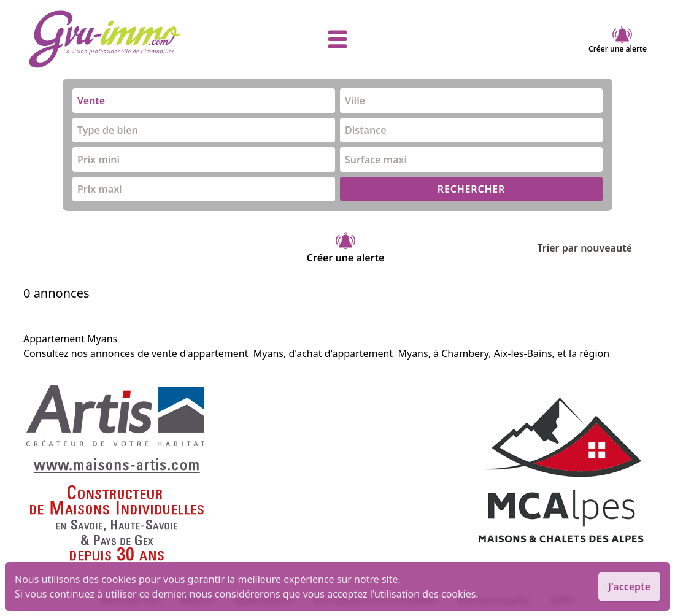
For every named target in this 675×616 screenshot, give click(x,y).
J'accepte (629, 587)
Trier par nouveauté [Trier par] (594, 248)
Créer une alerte (618, 39)
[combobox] (204, 101)
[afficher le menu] (337, 39)
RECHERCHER (471, 189)
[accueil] (131, 39)
